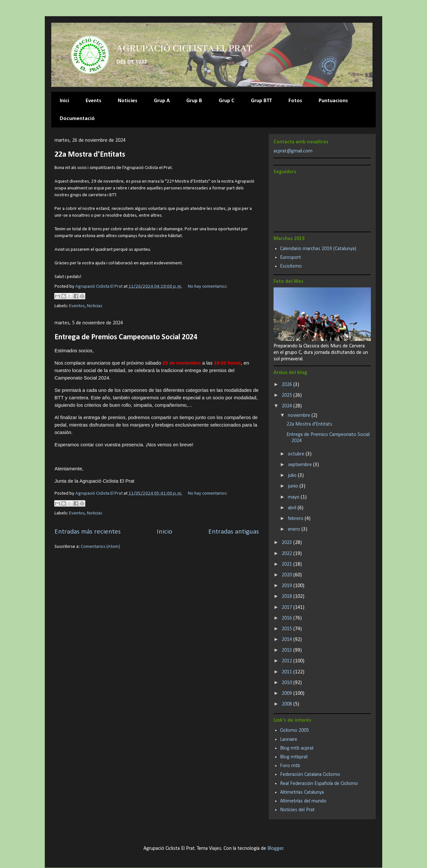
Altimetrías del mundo (303, 801)
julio (293, 476)
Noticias (95, 306)
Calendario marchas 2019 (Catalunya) (318, 249)
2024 (287, 406)
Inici (64, 101)
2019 (287, 586)
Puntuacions (333, 101)
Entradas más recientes (88, 532)
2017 (287, 608)
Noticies (128, 101)
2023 (287, 543)
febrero (296, 519)
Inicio (165, 532)
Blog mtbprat (294, 757)
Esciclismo (291, 266)
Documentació (77, 119)
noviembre (300, 416)
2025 (287, 395)
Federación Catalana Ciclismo (310, 775)
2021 (287, 564)
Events (93, 101)
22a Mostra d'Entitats (90, 155)
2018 (287, 597)
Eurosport (291, 258)
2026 (287, 385)
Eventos (77, 306)
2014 (287, 640)
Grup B (194, 101)
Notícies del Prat (297, 810)
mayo (294, 497)
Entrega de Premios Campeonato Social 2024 (126, 337)
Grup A (162, 101)
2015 (287, 629)
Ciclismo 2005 (294, 730)
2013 (287, 650)
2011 (287, 672)
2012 (287, 661)
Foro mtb (290, 766)
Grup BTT (261, 101)
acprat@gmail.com (293, 151)
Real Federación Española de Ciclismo (319, 784)
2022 (287, 554)
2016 (287, 618)
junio (294, 486)
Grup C (226, 101)
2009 (287, 693)
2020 (287, 575)
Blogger (275, 849)
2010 (287, 683)
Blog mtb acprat (297, 748)
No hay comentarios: (208, 287)
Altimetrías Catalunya (302, 792)
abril (293, 508)
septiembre (300, 465)
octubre (297, 454)
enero (295, 529)
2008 (287, 704)
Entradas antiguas (234, 532)
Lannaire (289, 740)
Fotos (295, 101)
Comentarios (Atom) (100, 547)
